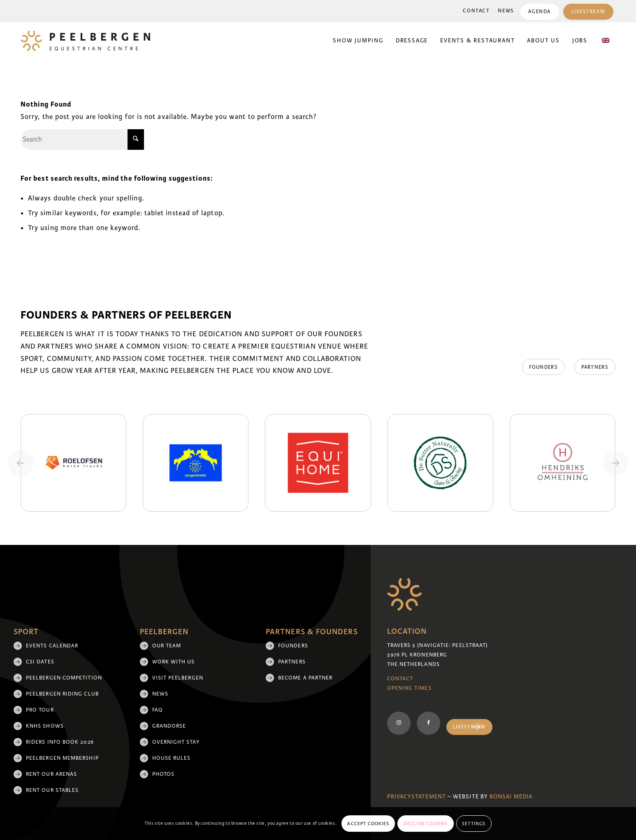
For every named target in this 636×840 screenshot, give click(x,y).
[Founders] (542, 367)
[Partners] (595, 367)
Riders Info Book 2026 (60, 742)
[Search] (82, 140)
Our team (167, 646)
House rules (172, 758)
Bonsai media (511, 797)
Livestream (588, 12)
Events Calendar (52, 646)
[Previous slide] (21, 463)
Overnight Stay (176, 742)
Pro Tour (40, 710)
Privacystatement (417, 797)
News (506, 11)
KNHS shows (45, 726)
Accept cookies (368, 824)
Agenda (539, 12)
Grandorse (169, 726)
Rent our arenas (51, 774)
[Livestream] (469, 727)
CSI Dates (40, 662)
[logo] (85, 41)
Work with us (174, 662)
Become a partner (305, 678)
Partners (292, 662)
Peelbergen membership (62, 758)
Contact (476, 11)
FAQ (158, 710)
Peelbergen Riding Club (62, 694)
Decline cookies (426, 824)
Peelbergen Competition (64, 678)
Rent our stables (52, 790)
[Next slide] (615, 463)
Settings (474, 824)
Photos (163, 774)
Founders (293, 646)
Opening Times (409, 688)
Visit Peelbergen (178, 678)
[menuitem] (476, 11)
